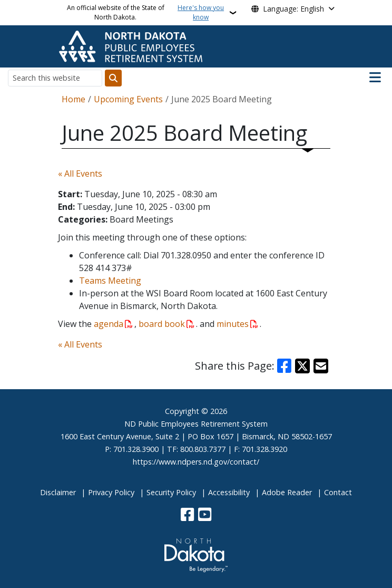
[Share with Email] (321, 366)
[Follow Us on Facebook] (187, 515)
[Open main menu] (375, 78)
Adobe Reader (287, 492)
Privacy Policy (111, 492)
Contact (338, 492)
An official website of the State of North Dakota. (147, 13)
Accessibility (229, 492)
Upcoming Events (128, 99)
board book (162, 324)
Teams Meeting (110, 281)
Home (73, 99)
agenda (109, 324)
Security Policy (171, 492)
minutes (233, 324)
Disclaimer (58, 492)
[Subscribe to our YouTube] (205, 515)
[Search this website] (55, 78)
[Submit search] (113, 78)
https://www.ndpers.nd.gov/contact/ (196, 462)
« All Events (80, 173)
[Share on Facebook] (285, 366)
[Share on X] (302, 366)
